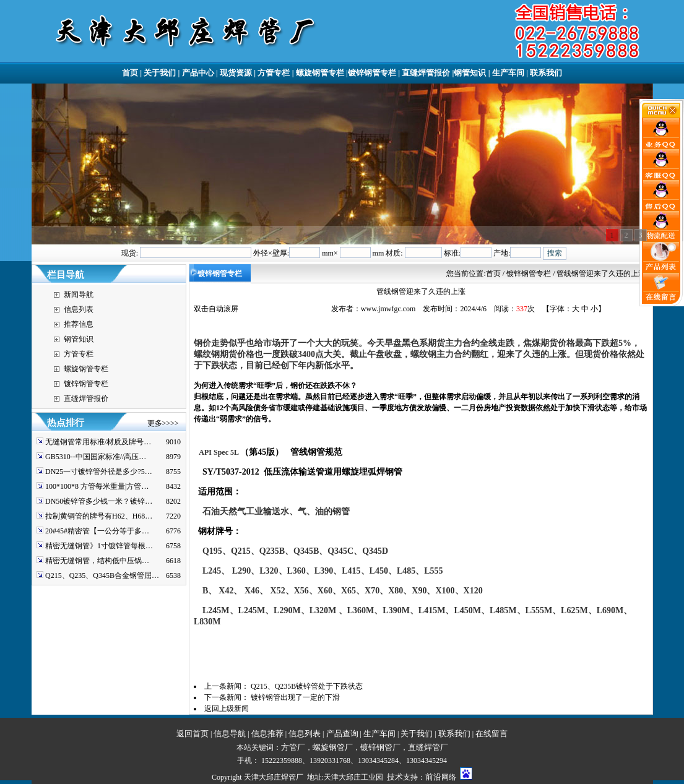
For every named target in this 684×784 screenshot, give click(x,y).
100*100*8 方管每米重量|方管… (97, 486)
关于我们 (160, 73)
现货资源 (236, 73)
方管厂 (293, 747)
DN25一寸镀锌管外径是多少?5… (99, 472)
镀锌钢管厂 (380, 747)
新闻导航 (79, 295)
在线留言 (491, 734)
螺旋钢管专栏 (320, 73)
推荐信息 (79, 324)
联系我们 (546, 73)
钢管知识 (470, 73)
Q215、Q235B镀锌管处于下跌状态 (307, 686)
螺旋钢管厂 (333, 747)
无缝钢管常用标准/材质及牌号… (98, 442)
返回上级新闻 (227, 709)
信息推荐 (267, 734)
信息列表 (79, 309)
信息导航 (230, 734)
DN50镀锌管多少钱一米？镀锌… (99, 501)
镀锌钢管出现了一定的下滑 (295, 697)
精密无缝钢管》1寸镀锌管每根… (99, 546)
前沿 (433, 777)
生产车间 (508, 73)
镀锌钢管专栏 (372, 73)
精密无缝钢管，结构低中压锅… (97, 561)
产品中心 (198, 73)
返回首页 (193, 734)
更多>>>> (163, 423)
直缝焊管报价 (426, 73)
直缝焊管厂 (428, 747)
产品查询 (342, 734)
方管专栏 (274, 73)
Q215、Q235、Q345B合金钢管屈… (102, 575)
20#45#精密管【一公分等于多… (97, 531)
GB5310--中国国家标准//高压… (96, 457)
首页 (130, 73)
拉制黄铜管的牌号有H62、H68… (99, 516)
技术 (395, 777)
